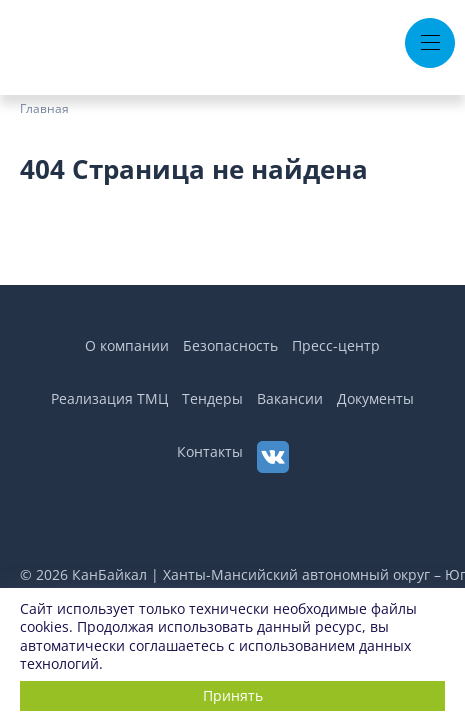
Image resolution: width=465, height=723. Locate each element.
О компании (127, 345)
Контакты (210, 451)
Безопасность (230, 345)
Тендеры (212, 398)
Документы (375, 398)
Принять (233, 695)
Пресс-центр (336, 345)
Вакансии (290, 398)
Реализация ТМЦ (109, 398)
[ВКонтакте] (273, 457)
